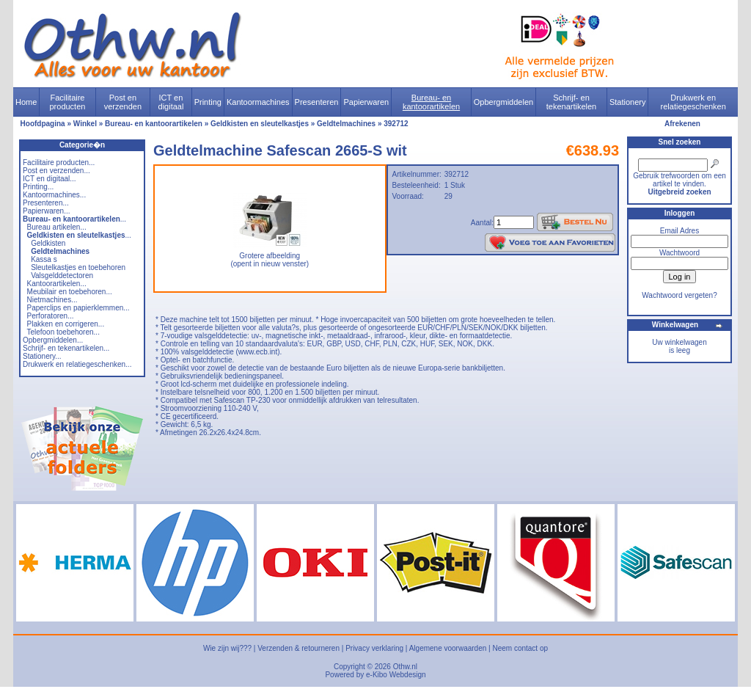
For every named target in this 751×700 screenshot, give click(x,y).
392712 (396, 124)
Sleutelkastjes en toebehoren (78, 267)
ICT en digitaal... (50, 179)
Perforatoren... (51, 316)
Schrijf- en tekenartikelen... (66, 348)
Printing (208, 102)
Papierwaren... (46, 211)
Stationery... (42, 356)
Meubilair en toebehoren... (70, 292)
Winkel (85, 124)
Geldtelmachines (346, 124)
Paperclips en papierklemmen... (78, 308)
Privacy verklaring (374, 648)
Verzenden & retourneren (298, 648)
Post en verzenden (123, 102)
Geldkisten (48, 243)
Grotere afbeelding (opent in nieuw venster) (270, 256)
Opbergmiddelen (503, 102)
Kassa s (44, 259)
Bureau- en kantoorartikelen (431, 102)
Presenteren (317, 102)
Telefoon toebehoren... (63, 332)
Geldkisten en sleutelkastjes (260, 124)
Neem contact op (520, 648)
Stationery (628, 102)
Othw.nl (405, 667)
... (74, 219)
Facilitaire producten (67, 102)
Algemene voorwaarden (448, 648)
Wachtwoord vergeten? (679, 295)
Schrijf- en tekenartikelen (572, 102)
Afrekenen (682, 124)
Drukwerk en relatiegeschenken (693, 102)
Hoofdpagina (43, 124)
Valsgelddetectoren (62, 276)
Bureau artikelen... (57, 227)
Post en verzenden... (56, 171)
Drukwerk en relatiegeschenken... (77, 364)
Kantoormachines (258, 102)
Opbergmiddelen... (53, 340)
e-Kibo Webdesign (396, 675)
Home (26, 102)
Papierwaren (366, 102)
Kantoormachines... (54, 195)
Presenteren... (46, 203)
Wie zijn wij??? (227, 648)
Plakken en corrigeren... (66, 324)
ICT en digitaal (171, 102)
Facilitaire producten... (59, 163)
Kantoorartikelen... (57, 284)
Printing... (38, 187)
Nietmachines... (52, 300)
